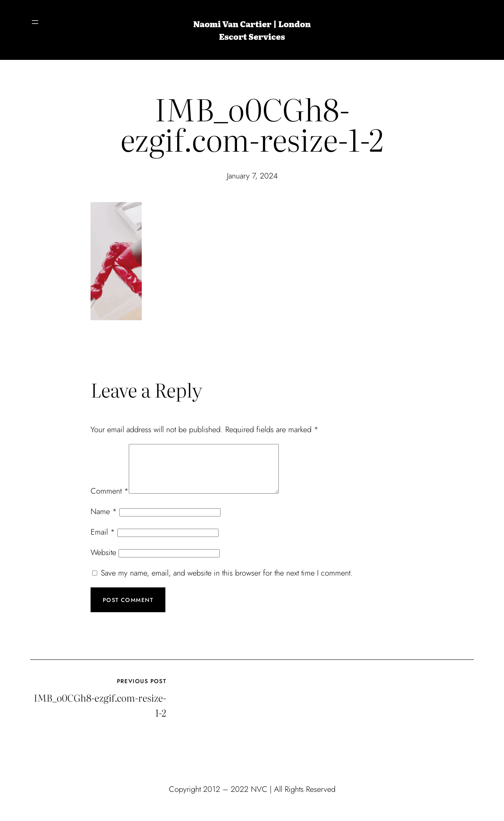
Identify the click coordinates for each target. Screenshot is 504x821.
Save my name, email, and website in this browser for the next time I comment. (227, 582)
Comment (110, 501)
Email (103, 541)
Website (103, 562)
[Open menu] (35, 22)
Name (104, 521)
